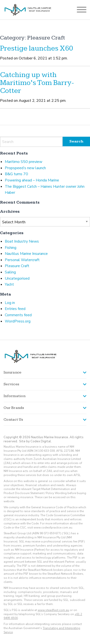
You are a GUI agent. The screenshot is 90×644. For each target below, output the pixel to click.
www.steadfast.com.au (53, 610)
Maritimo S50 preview (24, 162)
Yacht (9, 284)
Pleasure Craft (17, 266)
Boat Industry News (22, 241)
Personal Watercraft (22, 260)
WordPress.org (18, 321)
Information (15, 396)
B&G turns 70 (16, 174)
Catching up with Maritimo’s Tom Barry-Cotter (37, 83)
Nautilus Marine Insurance (26, 254)
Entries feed (15, 309)
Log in (10, 303)
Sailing (10, 272)
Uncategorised (17, 278)
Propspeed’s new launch (25, 168)
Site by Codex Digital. (35, 441)
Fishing (11, 248)
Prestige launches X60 (37, 48)
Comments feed (18, 315)
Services (11, 384)
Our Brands (14, 408)
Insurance (12, 372)
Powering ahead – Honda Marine (32, 180)
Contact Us (13, 420)
